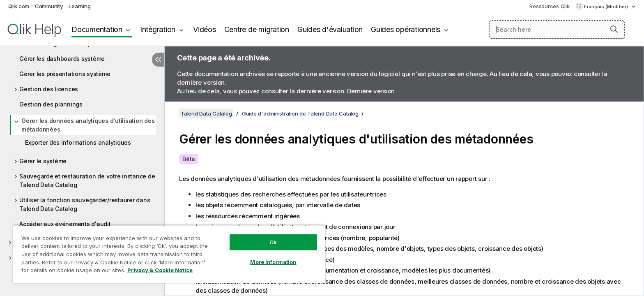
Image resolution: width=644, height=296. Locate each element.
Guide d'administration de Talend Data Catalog (300, 113)
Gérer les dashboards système (62, 59)
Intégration (158, 29)
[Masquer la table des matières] (158, 60)
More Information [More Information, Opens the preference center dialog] (273, 262)
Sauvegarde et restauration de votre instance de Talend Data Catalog (87, 180)
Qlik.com (19, 6)
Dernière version (371, 91)
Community (49, 6)
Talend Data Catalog (206, 113)
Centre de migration (257, 29)
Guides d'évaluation (330, 29)
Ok (273, 242)
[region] (169, 254)
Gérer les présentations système (65, 74)
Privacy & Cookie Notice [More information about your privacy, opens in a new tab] (160, 270)
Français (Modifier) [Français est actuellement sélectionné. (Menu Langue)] (607, 7)
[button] (614, 29)
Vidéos (205, 29)
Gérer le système (43, 161)
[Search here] (557, 30)
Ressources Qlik (549, 6)
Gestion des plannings (51, 104)
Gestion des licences (49, 89)
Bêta (189, 159)
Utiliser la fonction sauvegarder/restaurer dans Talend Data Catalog (85, 204)
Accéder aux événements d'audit (65, 224)
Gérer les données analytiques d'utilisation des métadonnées (88, 125)
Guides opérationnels (406, 29)
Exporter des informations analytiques (78, 142)
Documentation (97, 29)
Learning (79, 6)
